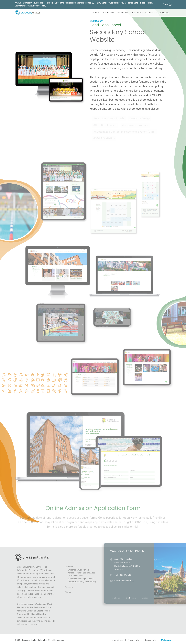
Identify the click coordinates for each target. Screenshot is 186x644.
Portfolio (137, 13)
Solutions (123, 13)
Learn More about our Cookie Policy (30, 6)
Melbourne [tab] (132, 598)
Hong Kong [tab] (116, 598)
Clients (149, 13)
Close (167, 4)
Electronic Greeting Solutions (81, 579)
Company (109, 13)
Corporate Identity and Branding (82, 582)
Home (96, 13)
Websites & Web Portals (78, 570)
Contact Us (163, 13)
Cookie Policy (151, 640)
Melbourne (166, 640)
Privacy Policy (134, 640)
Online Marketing (76, 576)
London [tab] (146, 598)
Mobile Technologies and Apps (82, 573)
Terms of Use (117, 640)
